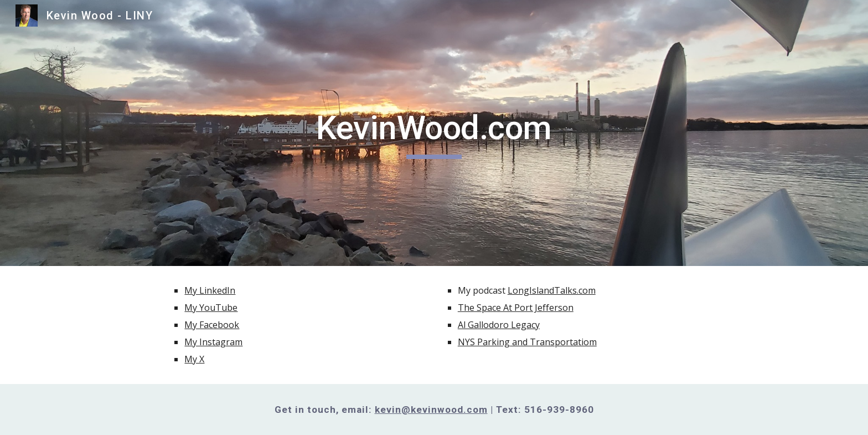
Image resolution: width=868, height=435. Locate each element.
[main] (434, 133)
